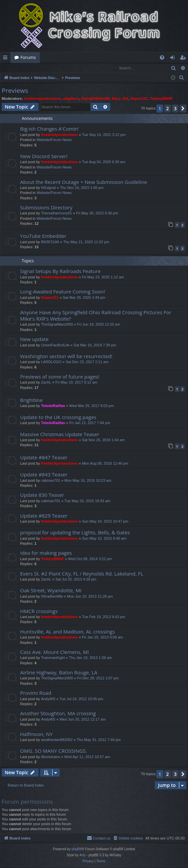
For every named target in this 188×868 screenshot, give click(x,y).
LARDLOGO (51, 362)
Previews (15, 91)
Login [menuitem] (174, 59)
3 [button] (175, 109)
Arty (82, 855)
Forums (28, 57)
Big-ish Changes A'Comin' (50, 129)
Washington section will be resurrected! (66, 356)
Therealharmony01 (56, 213)
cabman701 (51, 481)
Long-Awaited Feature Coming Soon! (62, 292)
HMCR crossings (39, 611)
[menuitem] (162, 57)
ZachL (46, 383)
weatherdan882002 (57, 740)
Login (11, 68)
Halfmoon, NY (36, 734)
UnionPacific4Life (55, 345)
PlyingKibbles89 (95, 99)
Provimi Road (36, 693)
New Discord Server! (44, 156)
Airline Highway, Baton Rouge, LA (59, 673)
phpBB (77, 849)
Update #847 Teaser (44, 458)
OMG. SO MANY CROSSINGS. (54, 751)
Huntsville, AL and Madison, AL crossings (68, 632)
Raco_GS (120, 99)
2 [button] (168, 109)
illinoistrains (50, 757)
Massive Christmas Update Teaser (60, 435)
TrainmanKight (53, 658)
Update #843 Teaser (44, 475)
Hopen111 (139, 99)
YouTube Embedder (43, 236)
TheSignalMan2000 (57, 325)
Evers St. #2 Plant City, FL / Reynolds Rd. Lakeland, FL (82, 574)
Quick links (7, 59)
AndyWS (48, 699)
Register (33, 68)
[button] (183, 109)
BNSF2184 (50, 242)
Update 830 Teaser (42, 495)
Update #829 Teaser (44, 516)
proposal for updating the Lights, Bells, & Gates (75, 533)
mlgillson (71, 99)
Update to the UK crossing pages (58, 417)
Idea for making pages (46, 553)
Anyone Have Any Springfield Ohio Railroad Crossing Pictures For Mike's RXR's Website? (96, 316)
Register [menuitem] (184, 59)
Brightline (32, 400)
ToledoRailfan (53, 406)
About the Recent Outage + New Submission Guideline (84, 182)
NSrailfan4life (52, 597)
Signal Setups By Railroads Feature (60, 271)
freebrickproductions (43, 99)
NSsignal (48, 188)
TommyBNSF (161, 99)
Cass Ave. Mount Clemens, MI (54, 652)
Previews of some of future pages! (60, 377)
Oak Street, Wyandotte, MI (51, 591)
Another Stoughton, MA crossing (58, 714)
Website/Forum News (54, 140)
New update (34, 339)
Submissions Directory (46, 208)
